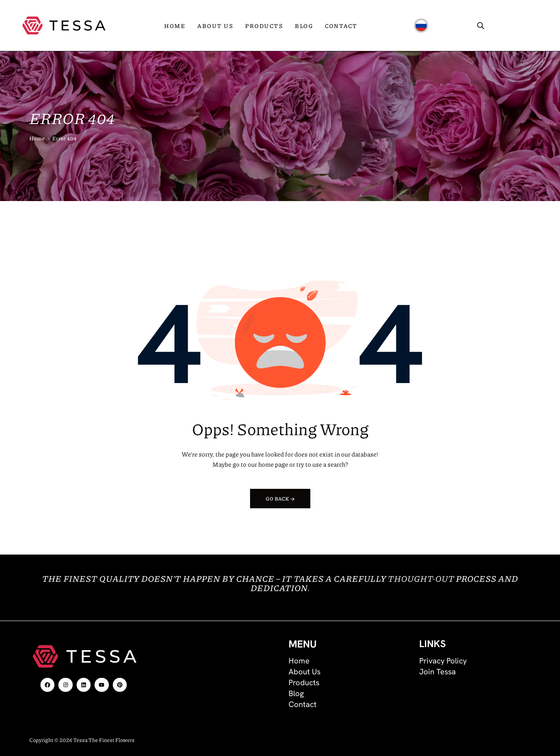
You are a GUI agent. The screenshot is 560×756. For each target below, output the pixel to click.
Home (37, 138)
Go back (280, 499)
